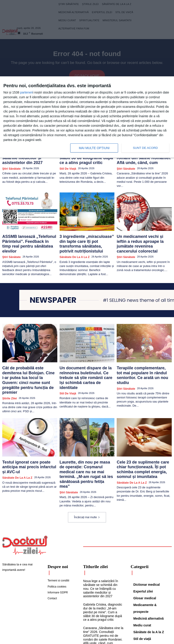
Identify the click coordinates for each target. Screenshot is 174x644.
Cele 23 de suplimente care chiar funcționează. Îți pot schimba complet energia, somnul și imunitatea (141, 435)
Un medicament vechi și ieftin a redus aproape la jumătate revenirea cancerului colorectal (144, 231)
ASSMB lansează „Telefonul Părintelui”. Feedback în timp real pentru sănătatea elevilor (27, 231)
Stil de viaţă (67, 159)
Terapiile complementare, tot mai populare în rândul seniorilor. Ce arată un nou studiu (141, 354)
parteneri (26, 92)
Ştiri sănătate (10, 159)
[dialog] (87, 117)
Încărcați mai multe (87, 475)
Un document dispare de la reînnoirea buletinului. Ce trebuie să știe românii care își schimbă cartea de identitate (87, 355)
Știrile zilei (9, 366)
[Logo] (25, 503)
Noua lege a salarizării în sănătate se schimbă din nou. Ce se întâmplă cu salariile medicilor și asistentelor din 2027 (102, 545)
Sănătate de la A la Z (73, 239)
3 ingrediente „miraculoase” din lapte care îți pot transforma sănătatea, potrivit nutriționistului (85, 231)
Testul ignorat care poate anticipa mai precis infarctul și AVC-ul (27, 431)
